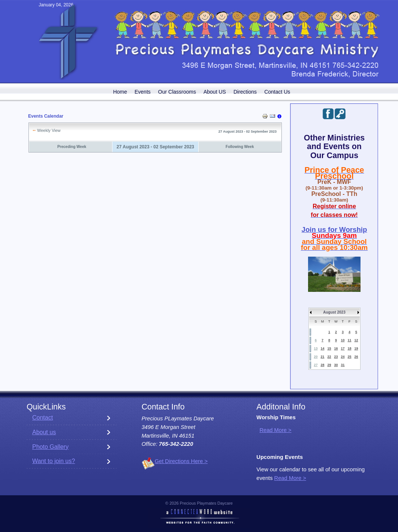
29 (329, 365)
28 (322, 365)
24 (343, 357)
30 (336, 365)
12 (356, 340)
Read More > (275, 430)
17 (343, 348)
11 (349, 340)
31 (343, 365)
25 (349, 357)
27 (316, 365)
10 (343, 340)
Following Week (240, 147)
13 (316, 348)
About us (44, 432)
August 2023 (334, 312)
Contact (43, 418)
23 (336, 357)
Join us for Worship (334, 229)
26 (356, 357)
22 (329, 357)
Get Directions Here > (181, 461)
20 (316, 357)
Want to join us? (54, 461)
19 (356, 348)
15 (329, 348)
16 (336, 348)
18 (349, 348)
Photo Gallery (50, 447)
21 (322, 357)
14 (322, 348)
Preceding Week (72, 147)
